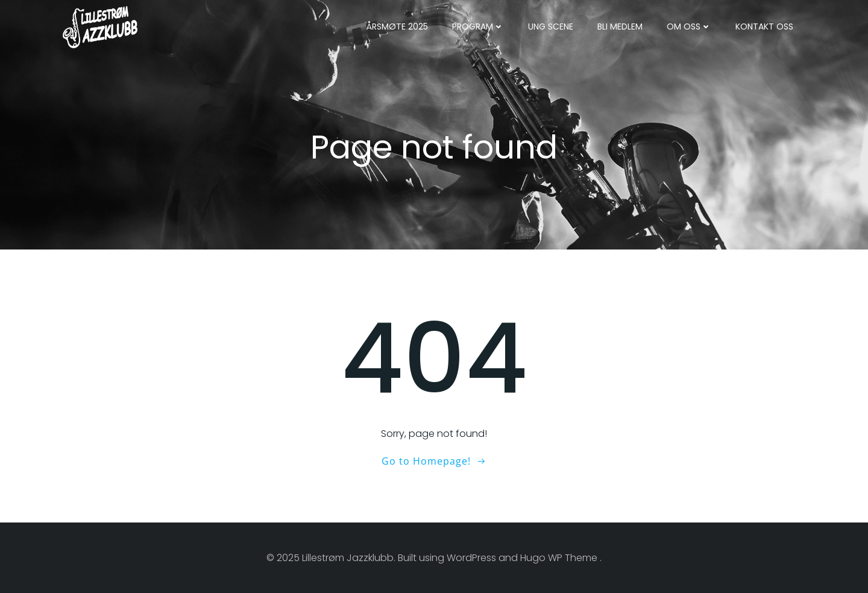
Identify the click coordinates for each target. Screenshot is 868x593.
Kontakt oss (764, 27)
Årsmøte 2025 (397, 27)
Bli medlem (620, 27)
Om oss (689, 27)
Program (478, 27)
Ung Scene (551, 27)
